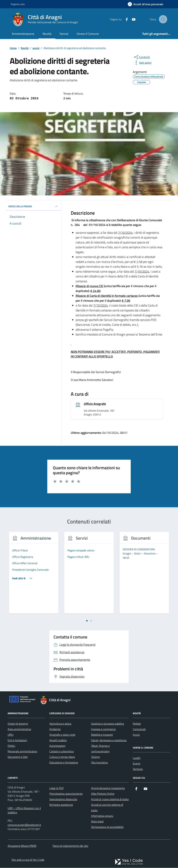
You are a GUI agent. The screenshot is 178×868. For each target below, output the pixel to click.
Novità (47, 34)
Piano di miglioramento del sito (70, 846)
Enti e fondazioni (17, 740)
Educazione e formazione (64, 763)
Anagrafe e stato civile (62, 735)
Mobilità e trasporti (102, 735)
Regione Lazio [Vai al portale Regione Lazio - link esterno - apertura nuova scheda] (18, 4)
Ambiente (55, 729)
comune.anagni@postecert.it (24, 825)
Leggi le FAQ (57, 788)
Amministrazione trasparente (108, 788)
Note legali (97, 822)
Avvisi (136, 735)
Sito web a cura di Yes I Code (28, 860)
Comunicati (139, 729)
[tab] (87, 621)
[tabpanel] (34, 575)
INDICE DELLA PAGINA (33, 206)
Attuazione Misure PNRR (22, 846)
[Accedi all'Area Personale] (145, 4)
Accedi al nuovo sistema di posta (110, 799)
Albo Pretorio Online (103, 794)
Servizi (64, 34)
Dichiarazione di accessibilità (107, 827)
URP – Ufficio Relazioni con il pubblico (24, 810)
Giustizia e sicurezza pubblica (108, 724)
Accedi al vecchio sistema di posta (107, 808)
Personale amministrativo (22, 751)
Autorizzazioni (57, 746)
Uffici (11, 735)
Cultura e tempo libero (62, 757)
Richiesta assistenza (61, 805)
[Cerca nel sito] (163, 19)
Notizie (137, 724)
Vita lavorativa (99, 763)
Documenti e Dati (18, 757)
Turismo (95, 757)
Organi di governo (18, 724)
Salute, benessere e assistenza (109, 740)
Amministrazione (23, 34)
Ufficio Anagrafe (95, 404)
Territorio (138, 769)
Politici (11, 746)
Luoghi (137, 758)
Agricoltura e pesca (60, 724)
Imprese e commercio (103, 729)
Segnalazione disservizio (63, 799)
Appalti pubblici (58, 740)
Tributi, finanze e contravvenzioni (100, 749)
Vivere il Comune (88, 34)
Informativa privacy (102, 816)
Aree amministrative (19, 729)
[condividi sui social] (142, 57)
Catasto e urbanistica (62, 751)
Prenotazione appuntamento (66, 794)
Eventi (137, 764)
